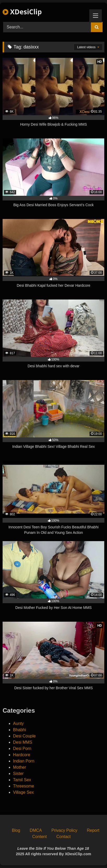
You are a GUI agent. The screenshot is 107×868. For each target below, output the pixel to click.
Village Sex (23, 792)
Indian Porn (24, 761)
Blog (16, 830)
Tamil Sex (22, 780)
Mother (20, 767)
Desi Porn (22, 748)
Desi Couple (24, 736)
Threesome (24, 786)
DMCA (36, 830)
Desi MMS (23, 742)
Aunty (18, 723)
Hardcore (22, 755)
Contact (63, 837)
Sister (18, 774)
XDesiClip (22, 12)
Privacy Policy (64, 830)
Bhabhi (20, 730)
